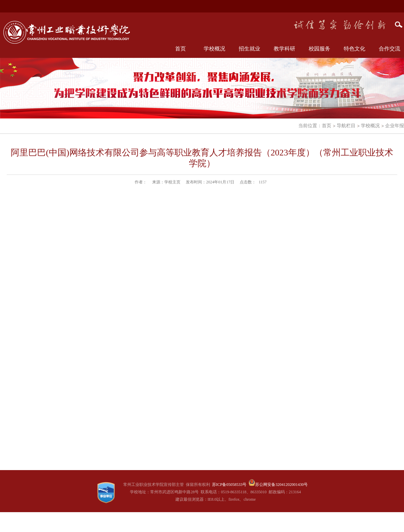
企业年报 (395, 126)
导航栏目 (346, 126)
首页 (180, 49)
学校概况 (370, 126)
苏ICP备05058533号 (229, 485)
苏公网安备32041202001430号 (281, 485)
